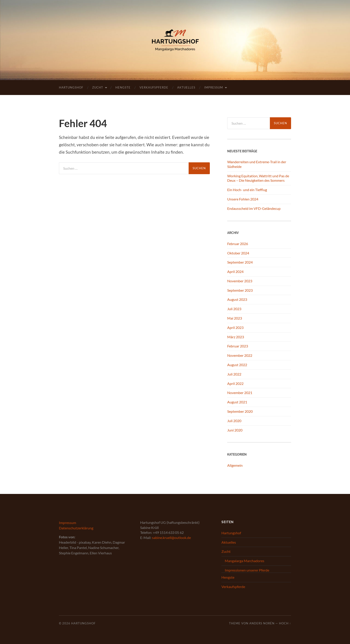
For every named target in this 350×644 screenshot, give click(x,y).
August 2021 (237, 402)
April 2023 (235, 327)
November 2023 (240, 281)
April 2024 (235, 271)
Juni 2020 (235, 430)
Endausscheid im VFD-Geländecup (254, 208)
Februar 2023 (238, 346)
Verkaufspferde (154, 87)
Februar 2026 (238, 244)
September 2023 (240, 290)
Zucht (98, 87)
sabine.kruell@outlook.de (171, 538)
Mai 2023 (235, 318)
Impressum (214, 87)
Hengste (123, 87)
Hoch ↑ (285, 623)
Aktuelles (186, 87)
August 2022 (237, 365)
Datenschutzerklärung (76, 528)
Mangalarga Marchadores (245, 561)
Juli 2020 (234, 421)
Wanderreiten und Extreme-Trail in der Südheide (257, 164)
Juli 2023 (234, 309)
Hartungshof (71, 87)
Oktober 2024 (238, 253)
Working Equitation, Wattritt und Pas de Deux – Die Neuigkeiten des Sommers (258, 178)
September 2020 (240, 411)
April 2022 (235, 383)
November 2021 (240, 393)
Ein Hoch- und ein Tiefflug (247, 190)
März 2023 (236, 337)
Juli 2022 (234, 374)
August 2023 (237, 299)
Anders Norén (262, 623)
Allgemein (235, 465)
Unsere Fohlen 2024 (243, 199)
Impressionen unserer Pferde (247, 570)
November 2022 (240, 355)
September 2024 (240, 262)
